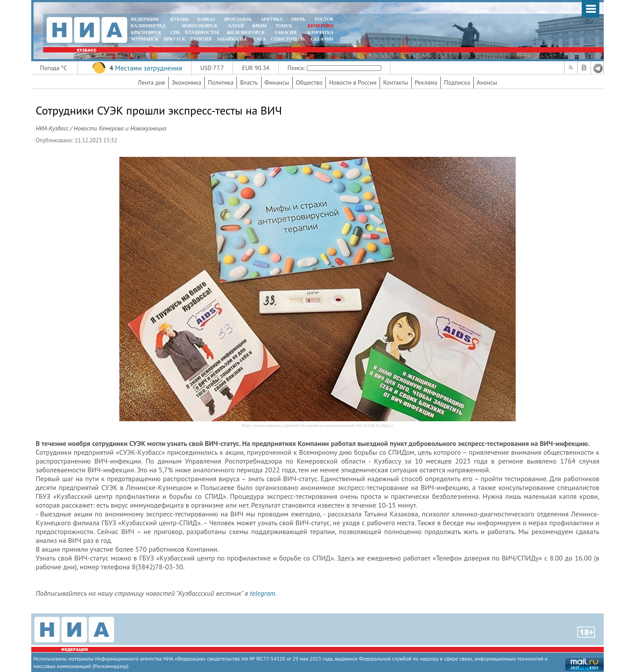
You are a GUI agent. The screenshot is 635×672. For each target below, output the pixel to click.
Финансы (277, 82)
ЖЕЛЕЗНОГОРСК (246, 32)
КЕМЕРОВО (321, 26)
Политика (221, 82)
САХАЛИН (322, 39)
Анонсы (487, 82)
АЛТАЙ (236, 26)
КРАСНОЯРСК (146, 32)
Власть (249, 82)
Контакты (396, 82)
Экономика (187, 82)
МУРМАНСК (145, 39)
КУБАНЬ (180, 19)
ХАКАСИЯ (285, 32)
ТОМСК (285, 26)
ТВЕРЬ (298, 19)
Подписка (457, 82)
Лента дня (151, 82)
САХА (259, 39)
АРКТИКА (272, 19)
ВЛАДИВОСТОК (202, 32)
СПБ (175, 32)
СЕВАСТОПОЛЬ (288, 39)
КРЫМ (260, 26)
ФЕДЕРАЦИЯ (145, 19)
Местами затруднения (149, 68)
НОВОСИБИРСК (199, 26)
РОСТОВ (324, 19)
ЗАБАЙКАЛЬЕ (233, 39)
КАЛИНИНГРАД (148, 26)
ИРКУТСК (174, 39)
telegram (262, 593)
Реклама (426, 82)
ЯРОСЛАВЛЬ (238, 19)
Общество (309, 82)
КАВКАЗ (206, 19)
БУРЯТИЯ (201, 39)
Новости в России (353, 82)
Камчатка (320, 32)
